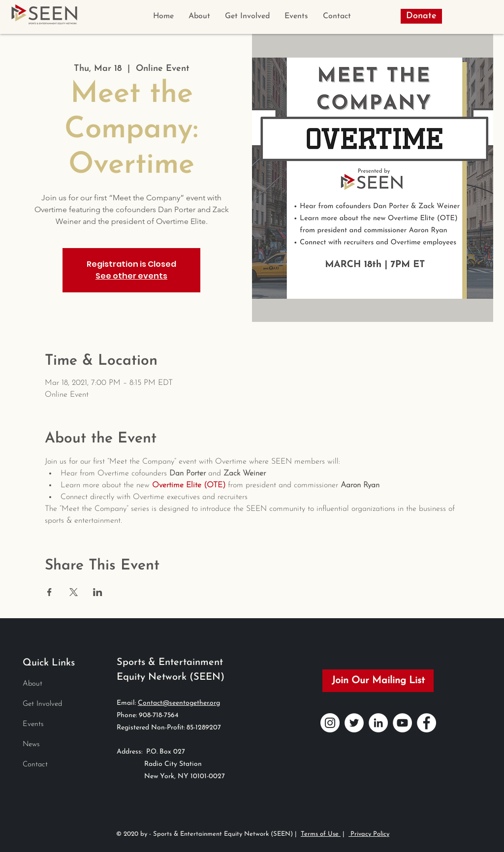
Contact (35, 765)
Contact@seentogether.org (179, 703)
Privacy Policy (369, 834)
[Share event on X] (74, 592)
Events (33, 724)
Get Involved (42, 704)
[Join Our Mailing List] (378, 681)
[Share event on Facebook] (49, 592)
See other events (131, 276)
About (32, 684)
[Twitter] (354, 723)
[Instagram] (330, 723)
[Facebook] (426, 723)
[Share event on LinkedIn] (98, 592)
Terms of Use (321, 834)
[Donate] (421, 16)
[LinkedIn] (378, 723)
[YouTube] (402, 723)
